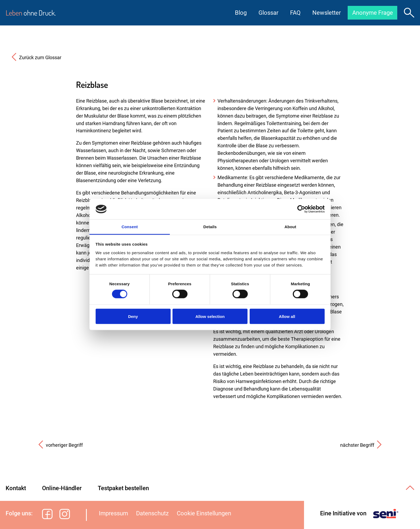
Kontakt (16, 488)
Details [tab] (210, 227)
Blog (240, 13)
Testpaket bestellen (123, 488)
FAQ (294, 13)
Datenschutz (152, 513)
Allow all (287, 316)
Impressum (113, 513)
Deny (133, 316)
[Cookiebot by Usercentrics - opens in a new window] (301, 209)
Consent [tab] (130, 227)
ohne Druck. (31, 13)
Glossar (267, 13)
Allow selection (210, 316)
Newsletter (325, 13)
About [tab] (290, 227)
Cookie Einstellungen (204, 513)
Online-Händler (62, 488)
